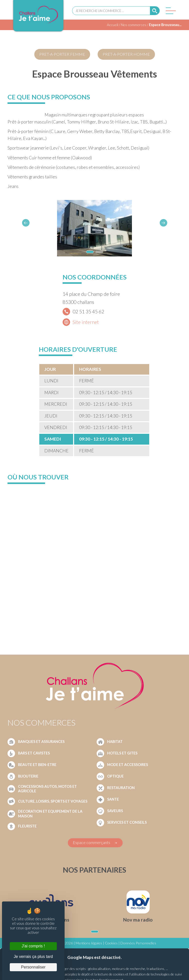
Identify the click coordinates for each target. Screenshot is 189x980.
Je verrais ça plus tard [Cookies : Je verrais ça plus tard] (33, 957)
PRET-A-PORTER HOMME (126, 54)
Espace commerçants (91, 842)
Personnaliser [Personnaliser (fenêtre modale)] (33, 967)
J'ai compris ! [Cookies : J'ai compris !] (33, 946)
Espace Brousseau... (165, 25)
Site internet (86, 322)
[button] (163, 223)
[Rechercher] (155, 11)
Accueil (113, 25)
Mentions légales (89, 943)
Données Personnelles (138, 943)
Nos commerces (134, 25)
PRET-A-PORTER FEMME (62, 54)
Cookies (111, 943)
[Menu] (169, 12)
